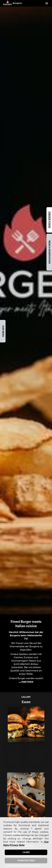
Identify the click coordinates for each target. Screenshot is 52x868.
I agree (26, 852)
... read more (26, 682)
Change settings (26, 861)
